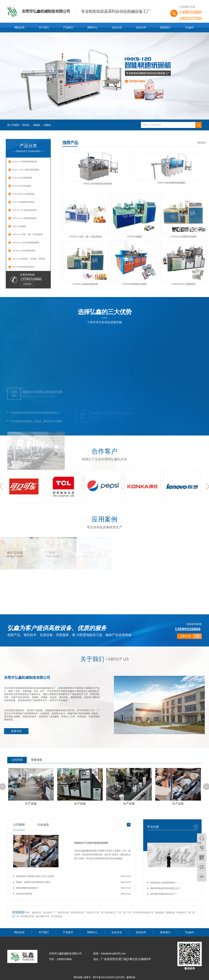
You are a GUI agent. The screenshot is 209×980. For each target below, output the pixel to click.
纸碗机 (37, 125)
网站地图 (78, 977)
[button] (100, 114)
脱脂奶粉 (170, 912)
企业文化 (117, 27)
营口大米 (127, 912)
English (190, 27)
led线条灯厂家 (184, 912)
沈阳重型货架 (27, 916)
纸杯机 (26, 125)
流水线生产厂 (49, 912)
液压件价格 (63, 912)
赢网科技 (37, 912)
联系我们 (165, 27)
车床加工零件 (93, 912)
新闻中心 (92, 27)
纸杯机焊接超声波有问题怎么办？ (166, 888)
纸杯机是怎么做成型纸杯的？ (164, 882)
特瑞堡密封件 (77, 912)
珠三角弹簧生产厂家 (111, 912)
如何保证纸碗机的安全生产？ (164, 894)
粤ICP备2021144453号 (104, 977)
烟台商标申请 (42, 916)
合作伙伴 (141, 27)
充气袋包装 (56, 916)
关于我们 (44, 27)
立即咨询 (185, 659)
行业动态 (43, 825)
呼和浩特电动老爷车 (144, 912)
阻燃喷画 (160, 912)
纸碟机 (47, 125)
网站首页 (19, 27)
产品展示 (68, 27)
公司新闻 (19, 825)
